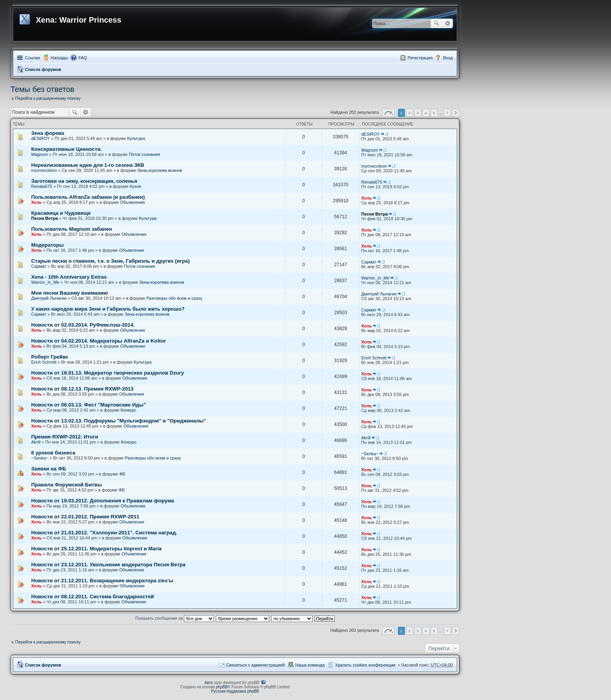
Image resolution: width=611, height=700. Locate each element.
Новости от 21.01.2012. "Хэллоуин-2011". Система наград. (104, 533)
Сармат (39, 266)
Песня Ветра (44, 218)
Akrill (36, 442)
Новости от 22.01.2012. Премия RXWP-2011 (85, 517)
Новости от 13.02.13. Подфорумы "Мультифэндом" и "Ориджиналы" (119, 421)
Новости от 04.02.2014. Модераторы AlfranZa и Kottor (99, 341)
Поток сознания (145, 154)
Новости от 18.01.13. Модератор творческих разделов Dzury (108, 373)
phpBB (222, 687)
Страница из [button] (388, 113)
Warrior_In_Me (45, 282)
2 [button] (410, 113)
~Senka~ (40, 458)
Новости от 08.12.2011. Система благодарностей (93, 597)
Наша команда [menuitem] (310, 665)
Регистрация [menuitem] (420, 58)
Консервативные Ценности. (66, 149)
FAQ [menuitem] (83, 58)
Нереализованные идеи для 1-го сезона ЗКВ (88, 165)
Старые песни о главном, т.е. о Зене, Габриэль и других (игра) (110, 261)
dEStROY (41, 138)
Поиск (436, 23)
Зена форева (48, 133)
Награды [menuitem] (59, 58)
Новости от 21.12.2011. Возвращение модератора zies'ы (102, 581)
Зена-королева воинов (160, 170)
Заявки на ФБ (49, 469)
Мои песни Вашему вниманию (70, 293)
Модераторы (48, 245)
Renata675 (42, 186)
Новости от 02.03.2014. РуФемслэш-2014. (83, 325)
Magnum (40, 154)
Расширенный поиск (448, 23)
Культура (136, 138)
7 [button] (447, 113)
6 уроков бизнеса (53, 453)
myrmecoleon (44, 170)
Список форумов (43, 69)
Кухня (135, 186)
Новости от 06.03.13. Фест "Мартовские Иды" (88, 405)
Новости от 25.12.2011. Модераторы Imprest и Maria (96, 549)
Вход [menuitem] (448, 58)
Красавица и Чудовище (61, 213)
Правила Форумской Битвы (66, 485)
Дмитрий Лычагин (49, 298)
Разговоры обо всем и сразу (175, 298)
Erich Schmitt (44, 362)
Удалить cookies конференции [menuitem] (365, 665)
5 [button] (434, 113)
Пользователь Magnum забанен (72, 229)
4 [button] (426, 113)
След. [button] (456, 113)
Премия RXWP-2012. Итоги (65, 437)
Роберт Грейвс (50, 357)
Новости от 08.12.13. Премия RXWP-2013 (82, 389)
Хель (36, 202)
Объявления (132, 202)
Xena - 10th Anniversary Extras (69, 277)
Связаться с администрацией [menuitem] (255, 665)
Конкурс (128, 410)
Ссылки (33, 58)
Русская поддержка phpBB (235, 691)
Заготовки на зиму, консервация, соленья (84, 181)
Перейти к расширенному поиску (48, 98)
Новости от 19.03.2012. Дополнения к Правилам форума (102, 501)
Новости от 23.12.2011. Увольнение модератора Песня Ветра (108, 565)
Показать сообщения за (174, 618)
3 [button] (418, 113)
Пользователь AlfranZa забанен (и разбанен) (88, 197)
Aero (209, 683)
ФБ (122, 474)
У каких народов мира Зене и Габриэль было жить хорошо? (108, 309)
